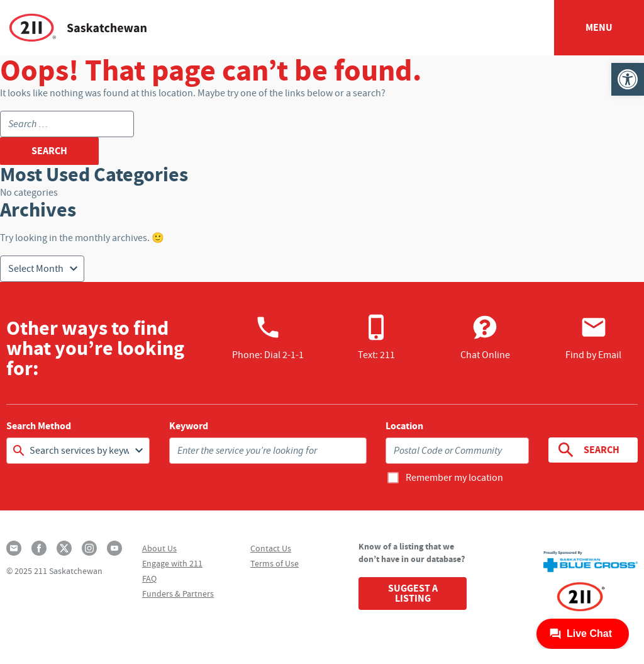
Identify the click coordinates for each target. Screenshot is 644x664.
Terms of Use (275, 563)
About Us (159, 548)
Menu (599, 27)
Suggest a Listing (413, 593)
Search (587, 450)
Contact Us (271, 548)
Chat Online (485, 337)
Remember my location (454, 478)
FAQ (149, 578)
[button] (628, 79)
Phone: (268, 337)
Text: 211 (376, 337)
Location (404, 426)
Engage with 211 (172, 563)
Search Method (39, 426)
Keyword (189, 426)
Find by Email (593, 337)
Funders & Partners (178, 594)
